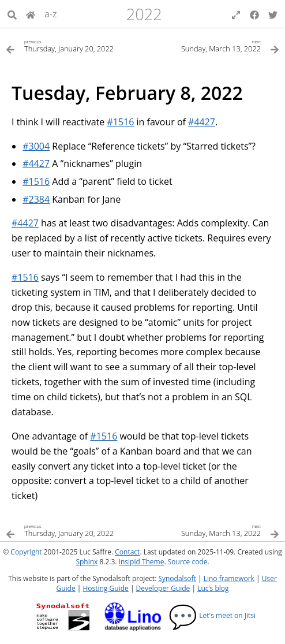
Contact (127, 552)
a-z (51, 14)
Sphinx (87, 562)
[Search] (12, 14)
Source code (188, 562)
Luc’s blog (213, 588)
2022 (144, 14)
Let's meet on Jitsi (212, 615)
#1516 (120, 122)
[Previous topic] (74, 45)
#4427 (202, 122)
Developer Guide (163, 588)
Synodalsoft (177, 578)
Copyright (26, 552)
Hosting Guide (106, 588)
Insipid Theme (142, 562)
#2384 (36, 199)
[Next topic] (211, 45)
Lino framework (229, 578)
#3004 (36, 146)
